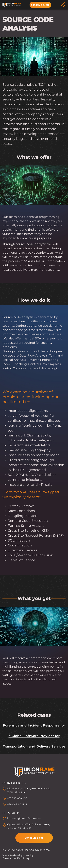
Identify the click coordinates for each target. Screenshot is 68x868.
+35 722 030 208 (17, 798)
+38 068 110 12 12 (17, 804)
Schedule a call (40, 5)
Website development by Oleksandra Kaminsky (18, 857)
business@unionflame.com (24, 818)
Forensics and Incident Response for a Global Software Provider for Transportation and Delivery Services (34, 736)
